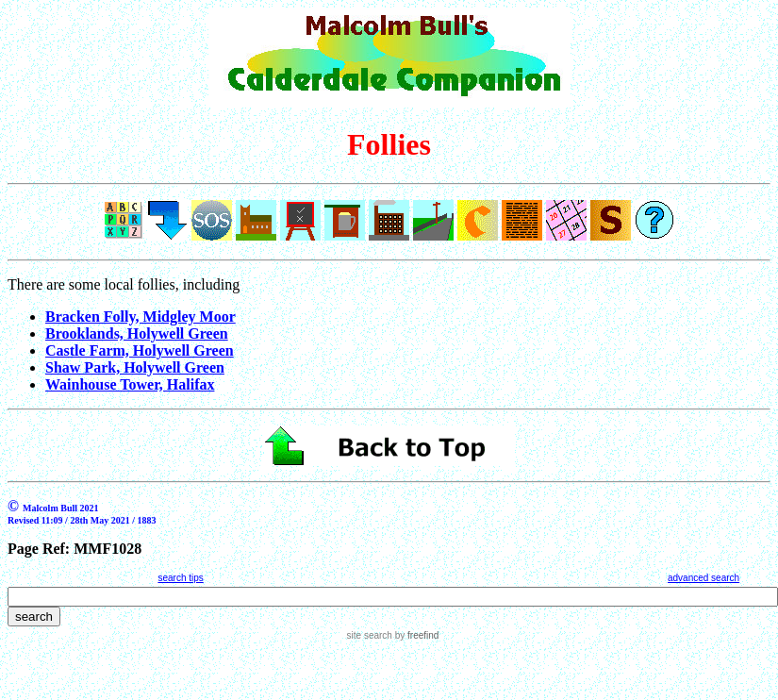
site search (370, 635)
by (415, 635)
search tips (180, 578)
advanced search (704, 578)
